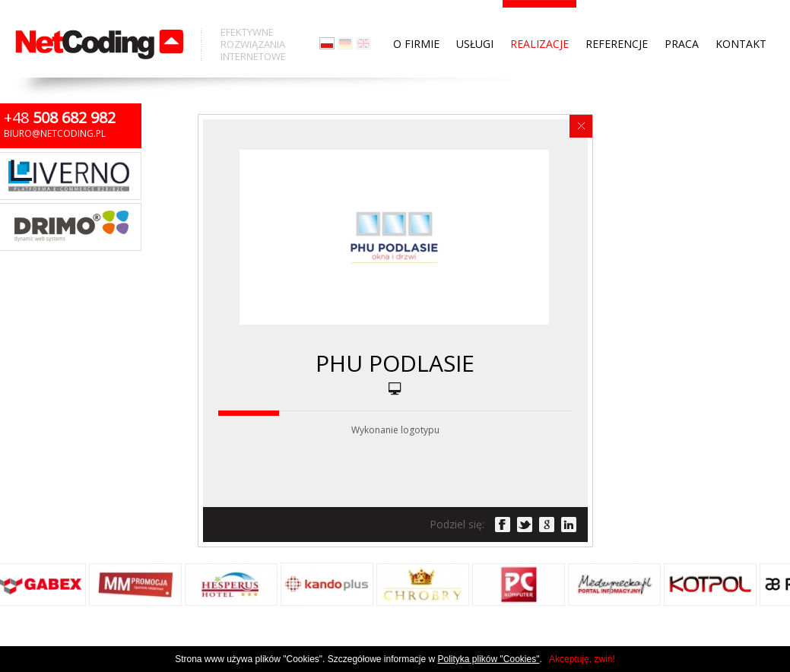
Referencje (617, 15)
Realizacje (539, 15)
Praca (682, 15)
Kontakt (741, 15)
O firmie (416, 15)
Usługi (475, 15)
